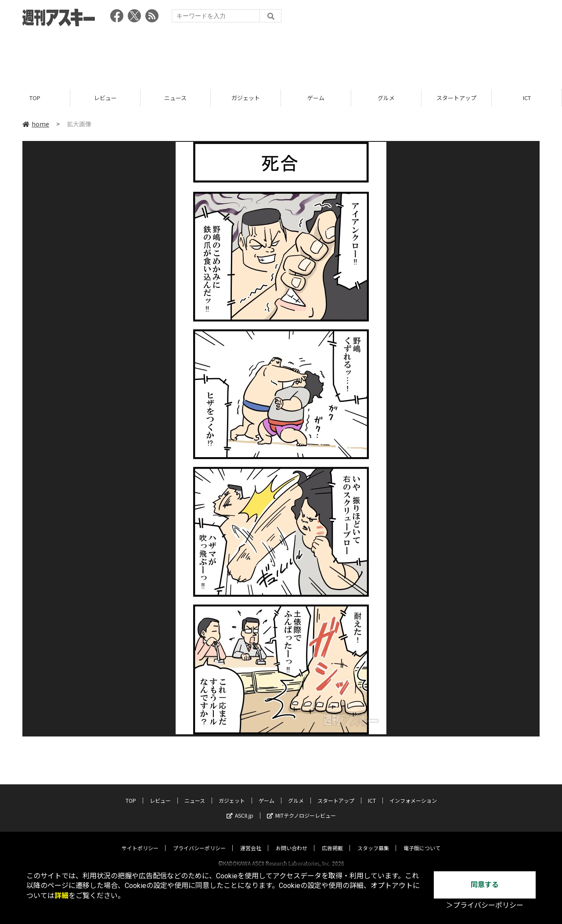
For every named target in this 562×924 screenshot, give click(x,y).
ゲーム (316, 98)
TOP (35, 98)
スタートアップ (456, 98)
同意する (485, 885)
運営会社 (251, 839)
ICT (527, 98)
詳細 (61, 896)
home (36, 124)
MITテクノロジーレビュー (301, 807)
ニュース (175, 98)
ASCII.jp (240, 807)
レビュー (105, 98)
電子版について (422, 839)
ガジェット (246, 98)
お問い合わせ (292, 839)
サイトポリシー (140, 839)
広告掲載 (332, 839)
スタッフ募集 (373, 839)
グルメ (386, 98)
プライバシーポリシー (199, 839)
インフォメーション (413, 792)
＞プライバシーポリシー (485, 905)
